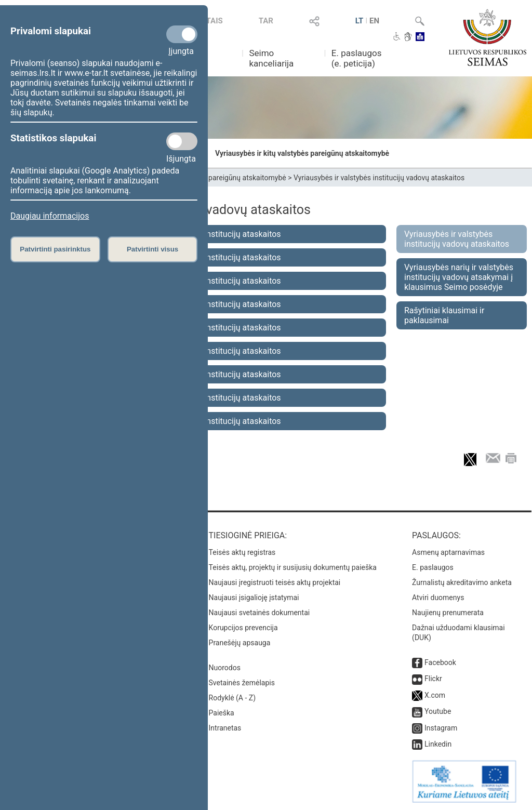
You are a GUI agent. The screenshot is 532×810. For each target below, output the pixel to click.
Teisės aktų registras (242, 552)
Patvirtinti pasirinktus (55, 249)
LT (360, 21)
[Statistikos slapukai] (182, 141)
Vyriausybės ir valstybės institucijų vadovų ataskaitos (379, 178)
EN (374, 21)
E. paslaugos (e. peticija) (357, 58)
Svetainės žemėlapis (242, 683)
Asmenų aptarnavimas (448, 552)
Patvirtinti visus (152, 249)
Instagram (441, 728)
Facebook (440, 662)
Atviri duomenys (438, 597)
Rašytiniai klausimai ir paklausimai (444, 315)
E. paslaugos (433, 567)
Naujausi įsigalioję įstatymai (254, 597)
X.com (435, 695)
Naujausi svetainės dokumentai (260, 613)
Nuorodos (225, 668)
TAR (266, 21)
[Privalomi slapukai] (182, 34)
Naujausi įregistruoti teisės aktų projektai (275, 582)
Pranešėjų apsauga (240, 643)
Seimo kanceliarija (271, 58)
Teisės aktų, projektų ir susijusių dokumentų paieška (293, 567)
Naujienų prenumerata (448, 613)
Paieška (222, 713)
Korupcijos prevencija (243, 628)
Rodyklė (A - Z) (232, 698)
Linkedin (438, 744)
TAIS (215, 21)
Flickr (433, 679)
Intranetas (225, 728)
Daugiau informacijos (50, 216)
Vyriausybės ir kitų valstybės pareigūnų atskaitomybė (302, 153)
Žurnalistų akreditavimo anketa (462, 582)
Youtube (438, 711)
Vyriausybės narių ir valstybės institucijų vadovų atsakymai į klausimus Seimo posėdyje (459, 277)
